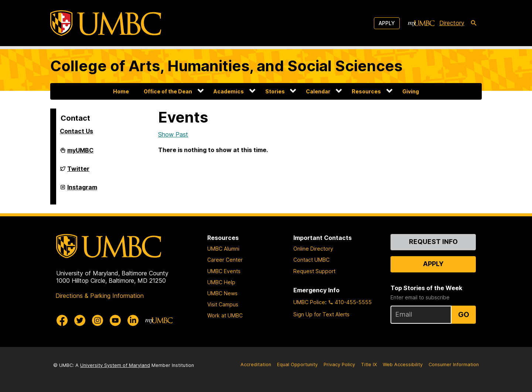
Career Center (225, 260)
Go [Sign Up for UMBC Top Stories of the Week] (464, 314)
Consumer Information (454, 365)
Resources (366, 91)
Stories (275, 91)
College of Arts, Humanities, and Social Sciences (226, 66)
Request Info (433, 242)
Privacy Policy (339, 365)
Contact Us (76, 131)
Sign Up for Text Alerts (321, 314)
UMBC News (222, 293)
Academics (229, 91)
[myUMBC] (421, 23)
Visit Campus (223, 304)
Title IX (369, 365)
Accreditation (256, 365)
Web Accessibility (403, 365)
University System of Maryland (115, 365)
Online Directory (313, 249)
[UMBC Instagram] (98, 320)
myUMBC (80, 153)
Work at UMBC (225, 315)
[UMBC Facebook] (62, 320)
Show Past (173, 134)
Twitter (78, 172)
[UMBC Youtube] (115, 320)
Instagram (82, 190)
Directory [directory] (452, 23)
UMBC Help (221, 282)
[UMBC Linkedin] (133, 320)
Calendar (318, 91)
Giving (411, 91)
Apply (387, 23)
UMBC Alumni (223, 249)
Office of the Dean (168, 91)
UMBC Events (224, 271)
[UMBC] (106, 23)
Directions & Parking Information (100, 296)
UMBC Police (309, 302)
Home (121, 91)
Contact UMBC (311, 260)
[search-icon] (474, 23)
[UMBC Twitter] (80, 320)
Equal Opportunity (297, 365)
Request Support (314, 271)
